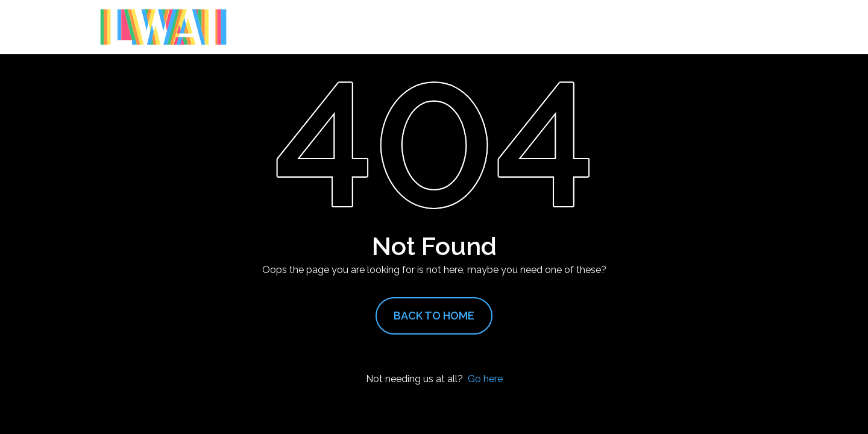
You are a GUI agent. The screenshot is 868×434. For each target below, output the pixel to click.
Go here (485, 379)
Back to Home (434, 316)
